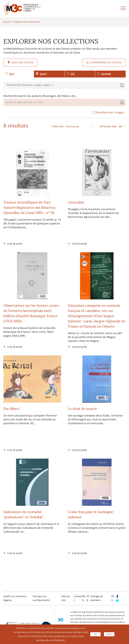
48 (120, 126)
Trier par (57, 127)
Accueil (7, 22)
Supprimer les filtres (104, 62)
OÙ (70, 74)
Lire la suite (15, 244)
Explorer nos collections (27, 22)
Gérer (109, 634)
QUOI (41, 74)
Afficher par (108, 127)
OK (95, 634)
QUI (10, 74)
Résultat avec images (108, 112)
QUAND (104, 74)
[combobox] (61, 85)
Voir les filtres (20, 62)
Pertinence (72, 126)
